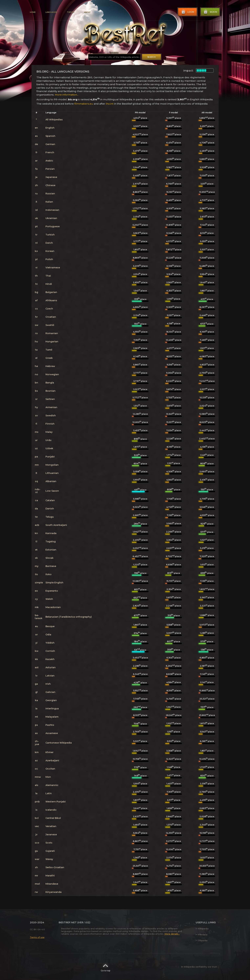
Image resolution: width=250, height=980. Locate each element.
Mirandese (52, 884)
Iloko (49, 574)
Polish (49, 259)
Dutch (49, 243)
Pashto (50, 725)
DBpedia (201, 940)
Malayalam (52, 717)
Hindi (49, 284)
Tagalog (51, 541)
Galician (50, 692)
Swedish (51, 416)
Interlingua (52, 709)
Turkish (50, 235)
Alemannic (52, 785)
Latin (49, 793)
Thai (48, 276)
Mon (48, 777)
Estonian (51, 550)
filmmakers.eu (84, 104)
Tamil (49, 350)
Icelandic (51, 810)
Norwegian (52, 374)
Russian (50, 194)
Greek (49, 358)
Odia (48, 635)
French (50, 152)
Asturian (51, 667)
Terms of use (37, 937)
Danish (50, 509)
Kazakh (50, 659)
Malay (49, 432)
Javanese (51, 834)
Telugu (50, 517)
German (50, 144)
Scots (49, 843)
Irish (48, 684)
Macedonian (53, 607)
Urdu (48, 440)
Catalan (50, 500)
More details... (172, 934)
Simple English (54, 583)
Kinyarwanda (54, 892)
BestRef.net (68, 922)
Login (187, 12)
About (87, 12)
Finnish (50, 424)
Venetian (51, 826)
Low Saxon (52, 491)
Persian (50, 169)
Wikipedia (202, 929)
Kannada (51, 533)
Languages (51, 12)
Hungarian (52, 342)
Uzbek (49, 448)
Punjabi (50, 457)
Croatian (51, 317)
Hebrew (50, 366)
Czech (49, 309)
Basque (50, 626)
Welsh (49, 599)
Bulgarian (51, 292)
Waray (49, 859)
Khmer (49, 752)
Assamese (52, 733)
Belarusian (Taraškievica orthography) (69, 617)
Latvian (50, 676)
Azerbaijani (52, 760)
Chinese (50, 185)
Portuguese (53, 226)
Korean (50, 251)
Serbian (50, 399)
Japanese (51, 177)
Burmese (51, 566)
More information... (67, 95)
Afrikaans (51, 300)
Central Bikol (53, 818)
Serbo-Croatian (55, 867)
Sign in (210, 12)
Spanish (50, 136)
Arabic (49, 161)
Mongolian (52, 465)
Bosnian (50, 391)
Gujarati (50, 851)
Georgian (51, 700)
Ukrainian (51, 218)
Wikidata (201, 934)
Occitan (50, 769)
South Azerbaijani (56, 525)
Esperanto (52, 591)
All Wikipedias (54, 120)
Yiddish (50, 643)
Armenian (51, 407)
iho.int (110, 104)
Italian (49, 202)
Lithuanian (52, 473)
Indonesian (52, 210)
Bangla (50, 383)
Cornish (50, 651)
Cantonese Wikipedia (59, 743)
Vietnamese (53, 268)
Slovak (49, 558)
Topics (70, 12)
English (50, 128)
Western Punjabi (56, 802)
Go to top (105, 967)
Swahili (50, 325)
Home (33, 12)
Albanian (51, 481)
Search (151, 57)
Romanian (52, 333)
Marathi (50, 876)
